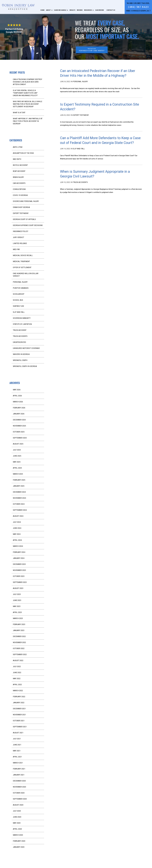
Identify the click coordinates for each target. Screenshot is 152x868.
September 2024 (20, 510)
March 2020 (18, 835)
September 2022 (20, 654)
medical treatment (21, 261)
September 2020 (20, 799)
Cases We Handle (60, 10)
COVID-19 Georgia (20, 195)
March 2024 (18, 546)
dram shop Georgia (21, 207)
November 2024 (19, 498)
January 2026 (19, 414)
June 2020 (17, 817)
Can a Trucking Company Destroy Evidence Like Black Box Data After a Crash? (27, 82)
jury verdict (18, 237)
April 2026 (17, 396)
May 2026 (17, 390)
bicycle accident (20, 165)
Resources (88, 10)
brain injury (18, 177)
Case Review (99, 10)
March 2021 (18, 763)
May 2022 (17, 679)
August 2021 (18, 733)
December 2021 (19, 709)
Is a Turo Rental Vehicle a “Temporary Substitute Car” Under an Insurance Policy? (25, 93)
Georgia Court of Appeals (24, 219)
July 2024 (17, 522)
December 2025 (19, 420)
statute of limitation (22, 324)
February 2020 (19, 841)
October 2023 (19, 576)
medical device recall (23, 255)
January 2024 (19, 558)
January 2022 (19, 703)
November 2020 (19, 787)
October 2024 (19, 504)
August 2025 (18, 444)
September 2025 (20, 438)
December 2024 (19, 492)
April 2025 (17, 468)
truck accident (20, 330)
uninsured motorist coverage (26, 348)
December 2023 (19, 564)
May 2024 (17, 534)
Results (72, 10)
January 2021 (19, 775)
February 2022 (19, 697)
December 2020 (19, 781)
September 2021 (20, 727)
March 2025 (18, 474)
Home (42, 10)
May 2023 (17, 606)
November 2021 (19, 715)
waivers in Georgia (21, 354)
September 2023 (20, 582)
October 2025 (19, 432)
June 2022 (17, 673)
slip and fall (79, 149)
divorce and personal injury (26, 201)
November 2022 (19, 642)
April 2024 (17, 540)
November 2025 (19, 426)
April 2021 (17, 757)
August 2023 (18, 588)
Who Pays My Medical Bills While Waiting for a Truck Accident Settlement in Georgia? (27, 104)
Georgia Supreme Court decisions (28, 225)
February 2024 (19, 552)
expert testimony (81, 115)
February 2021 (19, 769)
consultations (19, 189)
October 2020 (19, 793)
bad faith (17, 159)
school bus (18, 300)
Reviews (80, 10)
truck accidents (80, 182)
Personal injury (80, 82)
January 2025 (19, 486)
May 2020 (17, 823)
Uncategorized (19, 342)
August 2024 (18, 516)
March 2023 (18, 618)
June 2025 (17, 456)
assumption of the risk (23, 153)
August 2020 (18, 805)
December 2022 (19, 636)
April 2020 (17, 829)
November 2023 (19, 570)
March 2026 (18, 402)
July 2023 (17, 594)
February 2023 (19, 624)
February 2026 (19, 408)
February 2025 (19, 480)
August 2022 (18, 661)
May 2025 (17, 462)
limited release (20, 243)
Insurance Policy (21, 231)
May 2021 (17, 751)
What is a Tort (19, 113)
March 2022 (18, 691)
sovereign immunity (22, 318)
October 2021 (19, 721)
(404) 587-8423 (138, 7)
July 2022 (17, 667)
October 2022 (19, 648)
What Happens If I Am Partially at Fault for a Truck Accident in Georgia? (28, 121)
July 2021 (17, 739)
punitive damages (21, 288)
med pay (16, 249)
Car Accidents (19, 183)
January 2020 (19, 847)
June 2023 (17, 600)
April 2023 (17, 612)
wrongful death (20, 360)
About (48, 10)
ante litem (18, 147)
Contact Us (111, 10)
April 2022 (17, 685)
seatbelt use (18, 306)
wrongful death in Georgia (25, 366)
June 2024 (17, 528)
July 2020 (17, 811)
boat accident (19, 171)
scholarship (19, 294)
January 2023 (19, 630)
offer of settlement (22, 267)
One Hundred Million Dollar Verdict (26, 275)
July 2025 (17, 450)
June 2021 (17, 745)
